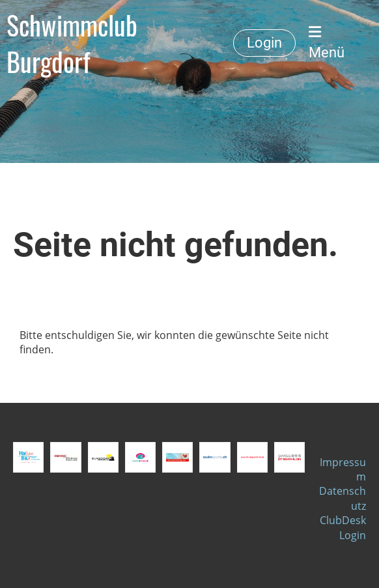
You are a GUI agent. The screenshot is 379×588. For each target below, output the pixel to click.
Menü (327, 43)
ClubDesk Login (343, 527)
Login (264, 43)
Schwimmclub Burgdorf (72, 43)
